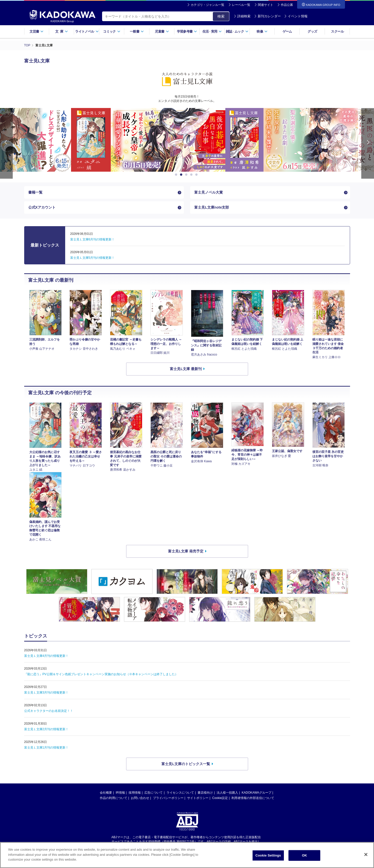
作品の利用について (114, 798)
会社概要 (106, 793)
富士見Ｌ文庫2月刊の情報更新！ (46, 729)
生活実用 (212, 31)
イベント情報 (296, 16)
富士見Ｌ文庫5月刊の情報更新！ (93, 258)
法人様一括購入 (227, 793)
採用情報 (135, 793)
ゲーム (287, 31)
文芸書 (37, 31)
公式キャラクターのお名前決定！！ (49, 711)
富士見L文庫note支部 (212, 207)
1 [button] (177, 175)
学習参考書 (187, 31)
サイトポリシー (198, 798)
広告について (154, 793)
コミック (112, 31)
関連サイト (266, 5)
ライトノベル (87, 31)
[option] (119, 140)
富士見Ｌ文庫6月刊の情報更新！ (93, 239)
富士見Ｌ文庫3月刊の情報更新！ (46, 693)
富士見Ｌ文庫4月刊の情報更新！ (46, 656)
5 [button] (197, 175)
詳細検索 (242, 16)
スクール (337, 31)
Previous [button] (6, 143)
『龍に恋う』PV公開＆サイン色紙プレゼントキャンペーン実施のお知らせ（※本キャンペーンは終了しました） (101, 674)
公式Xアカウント (42, 207)
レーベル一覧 (241, 5)
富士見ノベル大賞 (209, 192)
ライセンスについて (180, 793)
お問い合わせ (140, 798)
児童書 (162, 31)
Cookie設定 (220, 798)
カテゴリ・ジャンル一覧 (207, 5)
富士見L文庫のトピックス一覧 (186, 764)
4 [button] (192, 175)
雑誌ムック (237, 31)
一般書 (137, 31)
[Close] (366, 855)
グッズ (312, 31)
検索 (221, 16)
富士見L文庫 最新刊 (186, 369)
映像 (262, 31)
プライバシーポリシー (168, 798)
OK (304, 855)
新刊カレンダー (267, 16)
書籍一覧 (35, 192)
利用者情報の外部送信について (253, 798)
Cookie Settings (268, 855)
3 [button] (187, 175)
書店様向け (205, 793)
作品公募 (287, 5)
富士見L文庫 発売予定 (186, 551)
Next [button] (368, 143)
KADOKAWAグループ (256, 793)
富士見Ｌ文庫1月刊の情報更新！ (46, 748)
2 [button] (182, 175)
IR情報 (120, 793)
